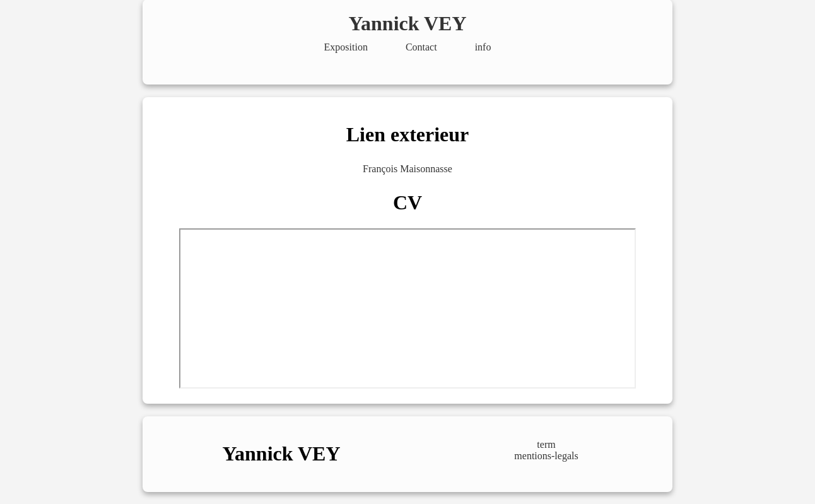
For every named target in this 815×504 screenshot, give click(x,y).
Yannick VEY (407, 23)
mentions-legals (546, 456)
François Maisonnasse (407, 169)
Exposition (346, 47)
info (483, 47)
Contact (421, 47)
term (546, 444)
